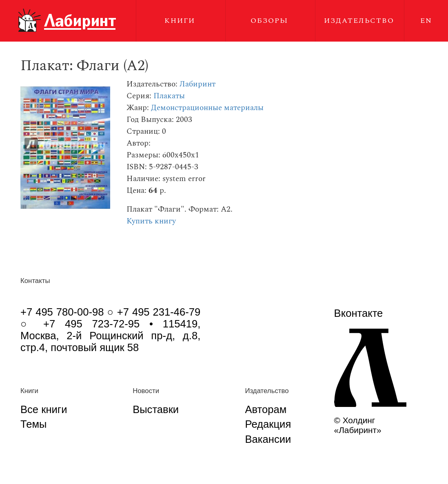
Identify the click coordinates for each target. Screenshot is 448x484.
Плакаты (169, 96)
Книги (180, 21)
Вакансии (268, 439)
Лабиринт (197, 84)
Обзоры (269, 21)
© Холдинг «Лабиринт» (358, 425)
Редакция (268, 424)
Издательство (359, 21)
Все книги (44, 409)
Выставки (156, 409)
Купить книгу (151, 221)
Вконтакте (359, 313)
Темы (33, 424)
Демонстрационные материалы (207, 108)
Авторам (266, 409)
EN (426, 21)
